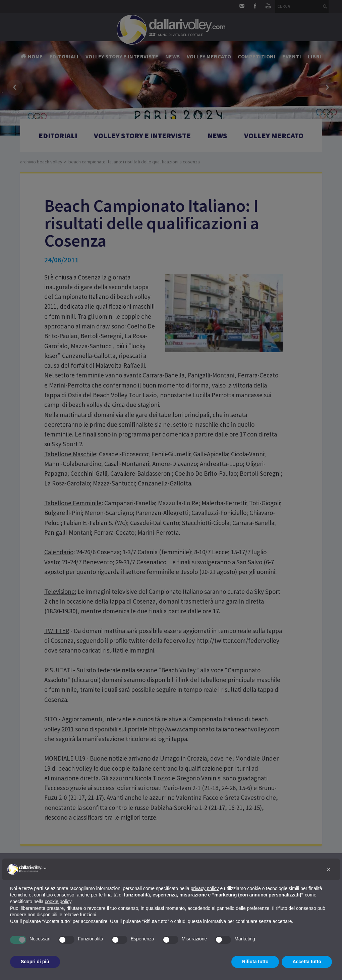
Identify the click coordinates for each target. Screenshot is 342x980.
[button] (329, 869)
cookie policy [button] (58, 901)
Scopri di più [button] (35, 962)
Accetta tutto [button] (307, 962)
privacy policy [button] (205, 888)
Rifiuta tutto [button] (255, 962)
